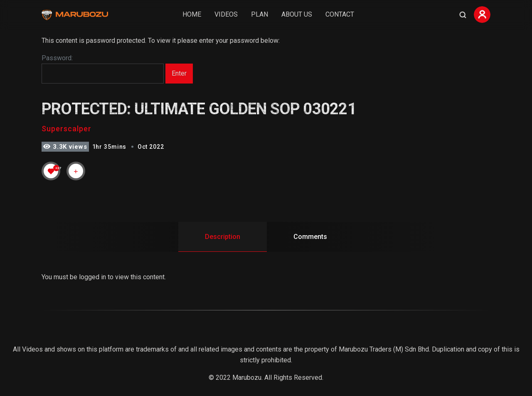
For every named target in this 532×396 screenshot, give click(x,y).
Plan (260, 14)
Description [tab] (223, 237)
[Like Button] (51, 171)
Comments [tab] (310, 237)
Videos (226, 14)
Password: (103, 69)
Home (192, 14)
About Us (297, 14)
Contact (340, 14)
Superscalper (66, 129)
